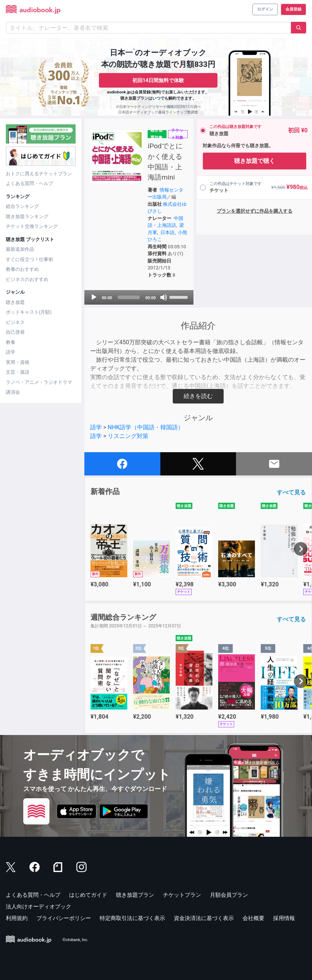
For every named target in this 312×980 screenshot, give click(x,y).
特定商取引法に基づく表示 (132, 918)
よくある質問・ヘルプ (29, 183)
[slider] (128, 297)
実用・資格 (18, 362)
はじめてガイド (88, 895)
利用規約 (17, 918)
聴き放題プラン (135, 895)
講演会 (13, 392)
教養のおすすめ (22, 269)
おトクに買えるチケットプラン (39, 174)
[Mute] (163, 297)
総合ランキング (22, 206)
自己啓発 (15, 332)
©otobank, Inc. (75, 940)
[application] (139, 297)
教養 (11, 342)
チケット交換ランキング (32, 226)
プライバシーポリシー (64, 918)
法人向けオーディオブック (39, 907)
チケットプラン (182, 895)
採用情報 (284, 918)
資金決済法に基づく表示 (204, 918)
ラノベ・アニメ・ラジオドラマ (39, 382)
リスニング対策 (128, 436)
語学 (11, 352)
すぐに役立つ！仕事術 (29, 259)
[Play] (94, 297)
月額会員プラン (229, 895)
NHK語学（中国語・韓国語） (146, 427)
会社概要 (253, 918)
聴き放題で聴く (254, 161)
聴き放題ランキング (27, 216)
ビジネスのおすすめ (27, 279)
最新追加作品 (20, 249)
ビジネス (15, 322)
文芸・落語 (18, 372)
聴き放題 (15, 302)
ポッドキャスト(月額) (29, 312)
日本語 (167, 232)
